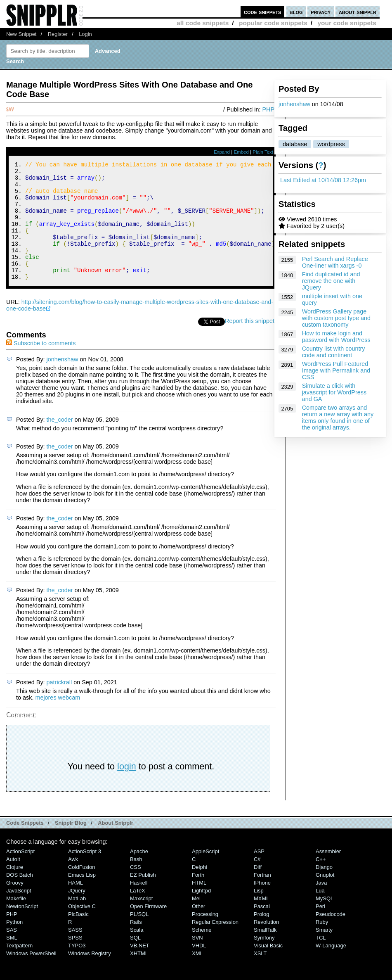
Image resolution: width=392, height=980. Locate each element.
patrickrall (59, 705)
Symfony (264, 960)
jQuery (77, 913)
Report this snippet (250, 343)
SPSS (75, 960)
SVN (197, 960)
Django (324, 889)
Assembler (328, 874)
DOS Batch (20, 897)
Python (14, 944)
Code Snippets (25, 845)
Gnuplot (325, 897)
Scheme (202, 952)
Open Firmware (148, 929)
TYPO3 (77, 968)
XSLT (260, 976)
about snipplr (358, 12)
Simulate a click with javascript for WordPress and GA (334, 392)
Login (85, 34)
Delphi (200, 889)
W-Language (331, 968)
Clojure (15, 889)
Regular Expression (215, 944)
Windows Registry (90, 976)
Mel (196, 921)
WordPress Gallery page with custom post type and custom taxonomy (336, 318)
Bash (136, 882)
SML (12, 960)
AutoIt (13, 882)
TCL (321, 960)
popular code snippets (273, 23)
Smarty (324, 952)
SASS (75, 952)
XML (197, 976)
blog (296, 12)
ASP (259, 874)
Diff (258, 889)
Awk (73, 882)
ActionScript (20, 874)
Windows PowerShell (31, 976)
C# (257, 882)
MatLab (77, 921)
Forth (198, 897)
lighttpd (201, 913)
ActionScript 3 (85, 874)
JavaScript (19, 913)
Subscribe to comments (41, 365)
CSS (136, 889)
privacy (321, 12)
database (295, 144)
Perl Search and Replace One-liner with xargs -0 (335, 262)
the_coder (60, 442)
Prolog (261, 936)
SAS (12, 952)
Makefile (16, 921)
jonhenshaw (294, 104)
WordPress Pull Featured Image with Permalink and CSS (336, 370)
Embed (241, 152)
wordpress (331, 144)
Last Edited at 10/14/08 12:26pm (323, 180)
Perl (320, 929)
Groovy (15, 905)
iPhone (262, 905)
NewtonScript (22, 929)
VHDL (199, 968)
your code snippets (347, 23)
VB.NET (140, 968)
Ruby (322, 944)
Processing (205, 936)
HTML (199, 905)
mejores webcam (58, 720)
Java (321, 905)
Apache (139, 874)
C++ (321, 882)
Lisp (259, 913)
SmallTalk (265, 952)
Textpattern (19, 968)
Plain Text (263, 152)
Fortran (262, 897)
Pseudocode (331, 936)
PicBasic (78, 936)
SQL (135, 960)
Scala (137, 952)
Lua (320, 913)
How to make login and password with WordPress (336, 337)
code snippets (263, 12)
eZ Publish (143, 897)
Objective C (82, 929)
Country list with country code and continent (334, 352)
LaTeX (138, 913)
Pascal (262, 929)
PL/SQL (139, 936)
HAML (76, 905)
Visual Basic (268, 968)
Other (198, 929)
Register (58, 34)
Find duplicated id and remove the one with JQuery (331, 281)
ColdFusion (82, 889)
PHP (268, 109)
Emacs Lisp (82, 897)
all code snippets (203, 23)
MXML (261, 921)
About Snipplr (116, 845)
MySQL (325, 921)
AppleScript (205, 874)
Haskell (139, 905)
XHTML (139, 976)
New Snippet (21, 34)
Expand (222, 152)
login (127, 789)
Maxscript (141, 921)
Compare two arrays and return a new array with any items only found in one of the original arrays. (338, 418)
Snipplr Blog (71, 845)
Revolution (266, 944)
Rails (136, 944)
